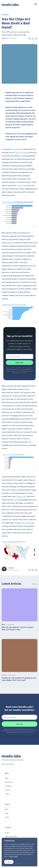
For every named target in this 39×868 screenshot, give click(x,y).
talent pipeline (26, 523)
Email (7, 832)
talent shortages (22, 152)
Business (5, 15)
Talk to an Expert (11, 836)
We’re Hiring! (7, 764)
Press (7, 817)
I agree (9, 862)
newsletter (16, 149)
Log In (7, 794)
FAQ (6, 809)
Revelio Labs (22, 185)
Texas (15, 500)
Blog (7, 813)
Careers (8, 790)
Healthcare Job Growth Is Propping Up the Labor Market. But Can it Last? (19, 679)
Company (8, 786)
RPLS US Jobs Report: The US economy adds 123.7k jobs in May (17, 628)
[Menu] (36, 4)
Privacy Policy (13, 856)
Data (7, 778)
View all (35, 584)
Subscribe (20, 363)
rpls (3, 624)
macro (4, 675)
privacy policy (23, 373)
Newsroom (9, 782)
